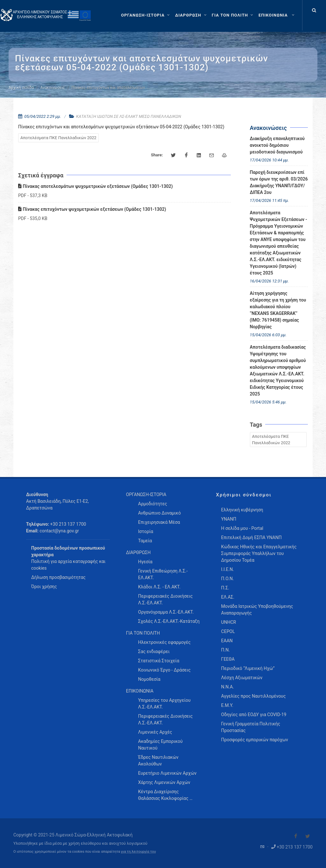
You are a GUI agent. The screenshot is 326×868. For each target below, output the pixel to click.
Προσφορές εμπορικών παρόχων (255, 740)
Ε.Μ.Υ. (227, 705)
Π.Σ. (225, 588)
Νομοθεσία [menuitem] (149, 679)
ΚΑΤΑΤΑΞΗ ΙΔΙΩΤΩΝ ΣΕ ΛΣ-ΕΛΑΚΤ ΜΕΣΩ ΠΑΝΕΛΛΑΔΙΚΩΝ (129, 116)
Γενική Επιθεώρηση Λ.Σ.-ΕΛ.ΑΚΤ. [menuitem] (163, 574)
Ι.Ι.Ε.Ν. (228, 569)
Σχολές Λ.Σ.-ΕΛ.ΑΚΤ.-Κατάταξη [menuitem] (169, 621)
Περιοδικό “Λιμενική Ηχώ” (248, 668)
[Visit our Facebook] (296, 836)
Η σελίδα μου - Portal (242, 528)
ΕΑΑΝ (227, 641)
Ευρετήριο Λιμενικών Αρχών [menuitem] (167, 773)
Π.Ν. (226, 650)
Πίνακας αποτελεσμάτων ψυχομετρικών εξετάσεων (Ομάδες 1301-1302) (96, 186)
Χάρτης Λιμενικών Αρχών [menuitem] (164, 782)
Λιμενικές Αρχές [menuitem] (155, 732)
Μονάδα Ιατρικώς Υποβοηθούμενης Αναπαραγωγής (257, 610)
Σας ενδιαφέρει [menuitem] (154, 651)
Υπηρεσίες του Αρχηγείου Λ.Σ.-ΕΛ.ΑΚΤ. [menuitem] (164, 704)
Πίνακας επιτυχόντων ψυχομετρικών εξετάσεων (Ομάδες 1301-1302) (92, 209)
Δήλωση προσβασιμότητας (58, 577)
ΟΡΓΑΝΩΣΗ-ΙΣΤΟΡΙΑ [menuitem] (146, 494)
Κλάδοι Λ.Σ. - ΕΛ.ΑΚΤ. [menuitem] (159, 587)
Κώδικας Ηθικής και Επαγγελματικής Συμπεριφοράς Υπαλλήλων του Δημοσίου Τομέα (259, 553)
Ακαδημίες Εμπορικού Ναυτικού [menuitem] (160, 745)
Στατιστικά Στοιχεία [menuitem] (159, 661)
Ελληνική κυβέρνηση (242, 510)
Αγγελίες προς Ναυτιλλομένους (254, 696)
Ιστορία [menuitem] (146, 531)
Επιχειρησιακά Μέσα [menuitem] (159, 522)
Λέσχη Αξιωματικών (242, 678)
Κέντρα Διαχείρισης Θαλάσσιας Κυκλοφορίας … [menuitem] (165, 795)
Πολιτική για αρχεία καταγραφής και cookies (68, 565)
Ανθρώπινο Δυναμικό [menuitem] (159, 513)
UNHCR (229, 622)
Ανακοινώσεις (53, 88)
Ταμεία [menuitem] (145, 541)
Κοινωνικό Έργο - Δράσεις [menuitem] (164, 670)
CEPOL (228, 631)
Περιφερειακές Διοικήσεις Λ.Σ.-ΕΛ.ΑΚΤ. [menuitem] (166, 599)
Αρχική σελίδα (21, 88)
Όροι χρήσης (44, 587)
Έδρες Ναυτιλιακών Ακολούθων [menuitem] (158, 761)
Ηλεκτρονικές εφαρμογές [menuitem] (164, 642)
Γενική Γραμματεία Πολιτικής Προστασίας (251, 727)
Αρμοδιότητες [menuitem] (153, 504)
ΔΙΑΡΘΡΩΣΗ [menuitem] (138, 552)
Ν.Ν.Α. (228, 687)
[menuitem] (277, 15)
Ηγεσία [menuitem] (145, 562)
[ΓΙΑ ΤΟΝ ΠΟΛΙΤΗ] (233, 15)
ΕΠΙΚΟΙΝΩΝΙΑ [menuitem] (140, 691)
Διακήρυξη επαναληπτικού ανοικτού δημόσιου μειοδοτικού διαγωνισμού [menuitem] (277, 145)
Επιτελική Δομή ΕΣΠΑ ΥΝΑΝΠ (252, 537)
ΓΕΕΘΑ (228, 659)
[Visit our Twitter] (308, 836)
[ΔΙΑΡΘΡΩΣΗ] (191, 15)
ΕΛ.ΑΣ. (228, 597)
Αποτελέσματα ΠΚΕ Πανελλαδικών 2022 (58, 138)
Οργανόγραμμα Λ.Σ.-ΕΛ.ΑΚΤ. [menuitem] (166, 612)
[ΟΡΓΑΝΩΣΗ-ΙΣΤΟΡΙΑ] (146, 15)
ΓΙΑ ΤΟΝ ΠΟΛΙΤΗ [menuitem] (143, 633)
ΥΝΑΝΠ (229, 519)
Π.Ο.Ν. (228, 579)
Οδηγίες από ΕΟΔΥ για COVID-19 (254, 715)
